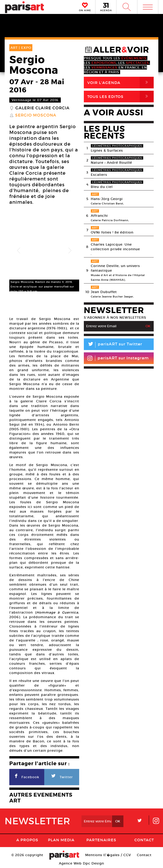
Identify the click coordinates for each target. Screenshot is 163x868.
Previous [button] (19, 251)
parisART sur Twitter (113, 345)
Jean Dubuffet (104, 292)
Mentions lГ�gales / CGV (108, 855)
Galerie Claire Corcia (42, 108)
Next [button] (70, 251)
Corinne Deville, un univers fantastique (115, 268)
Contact (144, 840)
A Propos (27, 840)
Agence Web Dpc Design (81, 863)
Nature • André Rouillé (111, 163)
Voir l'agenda (121, 83)
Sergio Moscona (36, 115)
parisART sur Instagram (118, 358)
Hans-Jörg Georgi (107, 199)
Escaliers (99, 175)
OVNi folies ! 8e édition (112, 232)
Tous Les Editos (121, 97)
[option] (44, 251)
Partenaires (101, 840)
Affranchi (99, 216)
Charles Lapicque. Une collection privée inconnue (115, 247)
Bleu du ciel (102, 187)
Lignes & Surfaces (107, 150)
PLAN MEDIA (61, 840)
